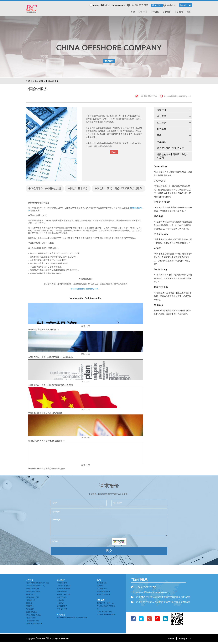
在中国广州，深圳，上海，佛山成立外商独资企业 (106, 606)
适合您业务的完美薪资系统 (170, 148)
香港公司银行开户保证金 (106, 615)
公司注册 (143, 12)
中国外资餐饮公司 (32, 597)
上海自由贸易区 (31, 612)
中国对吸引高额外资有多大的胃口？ (44, 329)
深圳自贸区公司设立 (33, 615)
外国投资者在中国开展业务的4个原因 (172, 156)
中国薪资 (60, 603)
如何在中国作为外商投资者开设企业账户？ (46, 441)
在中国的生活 (102, 589)
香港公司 (29, 603)
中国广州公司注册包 (104, 612)
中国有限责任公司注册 (34, 624)
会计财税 (155, 12)
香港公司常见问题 (104, 592)
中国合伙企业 (31, 618)
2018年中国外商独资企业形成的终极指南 (72, 617)
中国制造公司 (31, 600)
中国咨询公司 (31, 594)
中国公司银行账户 (64, 586)
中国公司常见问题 (104, 594)
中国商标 (60, 600)
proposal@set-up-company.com (107, 5)
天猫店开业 (30, 606)
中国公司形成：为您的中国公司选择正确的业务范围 (50, 385)
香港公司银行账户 (64, 589)
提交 (109, 551)
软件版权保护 (62, 606)
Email (114, 152)
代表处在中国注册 (32, 589)
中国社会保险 (62, 592)
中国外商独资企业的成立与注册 (37, 583)
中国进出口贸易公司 (33, 592)
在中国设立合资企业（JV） (36, 586)
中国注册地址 (62, 583)
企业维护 (167, 12)
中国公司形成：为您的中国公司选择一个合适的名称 (50, 357)
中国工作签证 (62, 597)
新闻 (189, 12)
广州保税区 (30, 609)
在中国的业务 (102, 583)
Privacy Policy (185, 638)
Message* (109, 527)
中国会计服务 (52, 81)
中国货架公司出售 (32, 621)
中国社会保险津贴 (64, 594)
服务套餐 (179, 12)
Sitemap (171, 638)
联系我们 (157, 5)
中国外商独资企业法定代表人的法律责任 (45, 413)
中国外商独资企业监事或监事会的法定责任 (46, 468)
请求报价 (109, 61)
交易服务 (100, 586)
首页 (133, 12)
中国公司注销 (62, 609)
